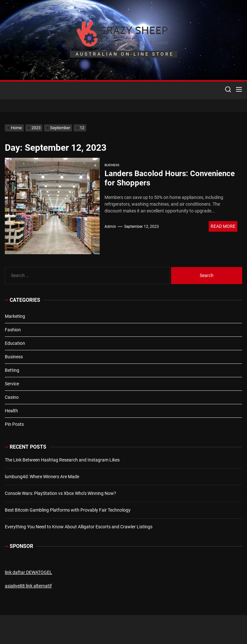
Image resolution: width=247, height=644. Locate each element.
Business (112, 165)
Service (12, 384)
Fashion (13, 330)
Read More (223, 226)
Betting (12, 370)
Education (15, 343)
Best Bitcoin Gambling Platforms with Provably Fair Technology (68, 510)
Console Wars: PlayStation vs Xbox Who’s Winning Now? (60, 493)
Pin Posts (14, 424)
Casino (12, 397)
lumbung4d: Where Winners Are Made (42, 477)
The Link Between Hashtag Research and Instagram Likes (62, 460)
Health (11, 411)
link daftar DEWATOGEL (28, 572)
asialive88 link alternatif (28, 586)
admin (110, 227)
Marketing (15, 316)
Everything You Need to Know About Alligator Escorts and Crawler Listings (79, 527)
